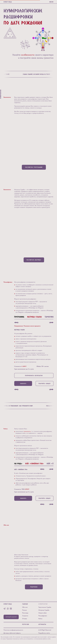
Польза (24, 610)
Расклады (25, 613)
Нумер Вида (8, 2)
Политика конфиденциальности (13, 630)
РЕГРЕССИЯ (26, 624)
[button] (23, 383)
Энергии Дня (42, 613)
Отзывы (25, 619)
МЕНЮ (51, 2)
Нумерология (43, 604)
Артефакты (42, 624)
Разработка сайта (44, 633)
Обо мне (25, 607)
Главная (25, 604)
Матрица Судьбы (44, 610)
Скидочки (25, 616)
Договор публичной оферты (12, 633)
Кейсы (40, 619)
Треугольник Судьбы (45, 607)
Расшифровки (43, 616)
